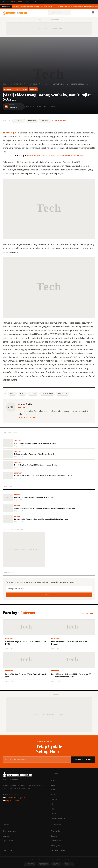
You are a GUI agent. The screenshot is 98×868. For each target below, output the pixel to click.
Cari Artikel (8, 850)
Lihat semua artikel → (28, 418)
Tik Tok (33, 394)
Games (6, 836)
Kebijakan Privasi (58, 850)
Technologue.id (11, 133)
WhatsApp (32, 121)
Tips (52, 809)
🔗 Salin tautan (59, 121)
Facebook (45, 121)
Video (12, 394)
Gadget (54, 785)
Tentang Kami (57, 831)
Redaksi (54, 836)
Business (55, 790)
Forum (53, 814)
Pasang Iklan (56, 846)
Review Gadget (9, 831)
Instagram (30, 864)
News (53, 780)
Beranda (6, 84)
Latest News (32, 84)
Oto (52, 804)
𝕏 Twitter (19, 121)
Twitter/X (44, 864)
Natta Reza (63, 394)
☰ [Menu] (93, 13)
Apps (53, 795)
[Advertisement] (49, 62)
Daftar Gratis (49, 595)
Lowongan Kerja (58, 818)
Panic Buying (47, 394)
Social (45, 84)
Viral (22, 394)
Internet (18, 84)
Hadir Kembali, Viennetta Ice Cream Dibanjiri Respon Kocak (55, 156)
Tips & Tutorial (9, 841)
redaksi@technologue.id (15, 798)
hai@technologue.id (13, 800)
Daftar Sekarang (83, 760)
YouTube (56, 864)
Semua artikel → (88, 614)
